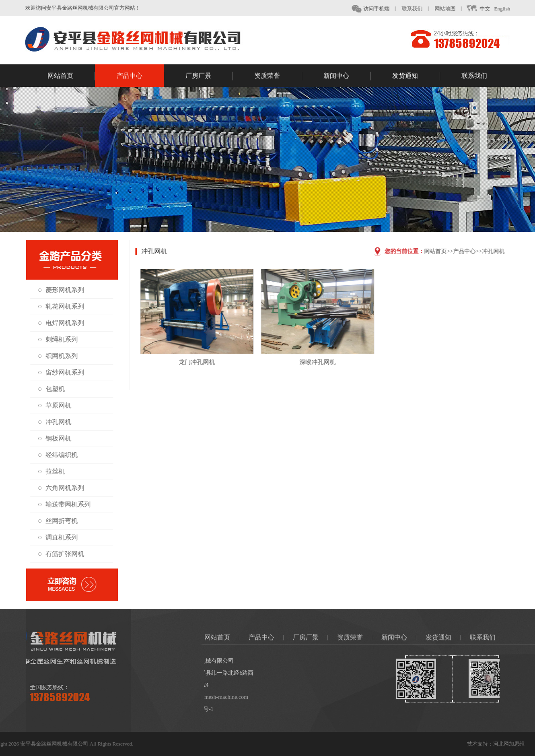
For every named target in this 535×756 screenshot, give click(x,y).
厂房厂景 (209, 77)
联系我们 (416, 9)
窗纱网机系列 (62, 372)
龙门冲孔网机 (207, 362)
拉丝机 (53, 471)
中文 (482, 9)
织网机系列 (59, 356)
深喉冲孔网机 (327, 362)
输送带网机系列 (66, 504)
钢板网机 (56, 438)
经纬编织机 (59, 455)
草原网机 (56, 405)
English (506, 9)
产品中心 (140, 77)
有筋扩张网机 (62, 554)
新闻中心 (347, 77)
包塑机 (53, 389)
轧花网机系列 (62, 306)
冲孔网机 (56, 422)
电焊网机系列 (62, 323)
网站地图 (449, 9)
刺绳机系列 (59, 339)
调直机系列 (59, 537)
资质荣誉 (278, 77)
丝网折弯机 (59, 521)
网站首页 (71, 77)
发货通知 (416, 77)
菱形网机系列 (62, 290)
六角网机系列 (62, 488)
